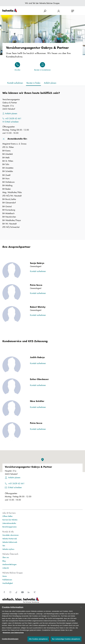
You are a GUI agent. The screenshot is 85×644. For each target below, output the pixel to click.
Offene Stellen (7, 516)
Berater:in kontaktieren (42, 70)
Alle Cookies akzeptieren (38, 639)
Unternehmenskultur (9, 523)
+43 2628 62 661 (16, 483)
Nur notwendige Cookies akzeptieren (66, 639)
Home (5, 576)
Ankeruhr (6, 568)
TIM (4, 546)
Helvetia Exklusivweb (10, 542)
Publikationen (7, 580)
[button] (42, 139)
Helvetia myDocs (8, 549)
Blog (4, 561)
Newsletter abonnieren (11, 535)
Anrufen (17, 70)
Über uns (6, 557)
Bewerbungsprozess (9, 527)
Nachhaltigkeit (8, 583)
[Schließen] (81, 607)
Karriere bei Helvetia (10, 520)
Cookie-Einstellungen (10, 639)
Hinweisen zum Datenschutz (13, 633)
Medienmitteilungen (9, 564)
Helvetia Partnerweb (10, 539)
